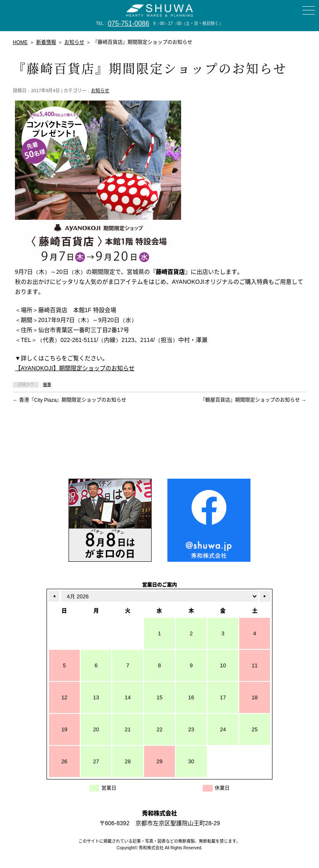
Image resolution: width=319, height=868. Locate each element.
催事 (47, 385)
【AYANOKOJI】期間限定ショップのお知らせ (75, 368)
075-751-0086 (128, 23)
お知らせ (100, 91)
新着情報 (46, 42)
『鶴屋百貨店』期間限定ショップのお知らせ (253, 400)
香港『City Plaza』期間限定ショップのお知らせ (70, 400)
